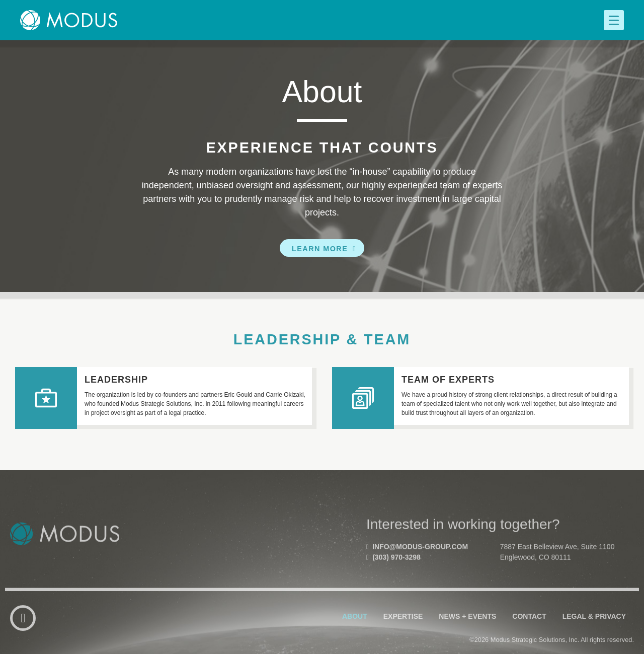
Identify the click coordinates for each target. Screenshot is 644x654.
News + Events (467, 637)
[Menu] (614, 20)
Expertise (403, 637)
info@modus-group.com (417, 572)
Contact (529, 637)
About (355, 637)
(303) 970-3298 (393, 583)
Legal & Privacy (594, 637)
